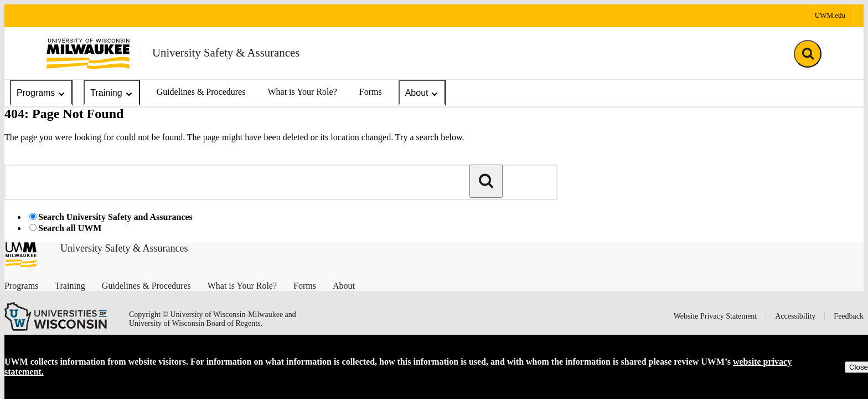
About (422, 93)
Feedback (849, 316)
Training (112, 93)
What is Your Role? (302, 92)
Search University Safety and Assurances (115, 217)
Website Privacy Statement (715, 316)
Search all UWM (70, 228)
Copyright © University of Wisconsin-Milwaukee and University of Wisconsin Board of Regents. (213, 319)
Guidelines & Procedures (201, 92)
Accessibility (795, 316)
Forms (371, 92)
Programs (41, 93)
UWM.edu (830, 15)
